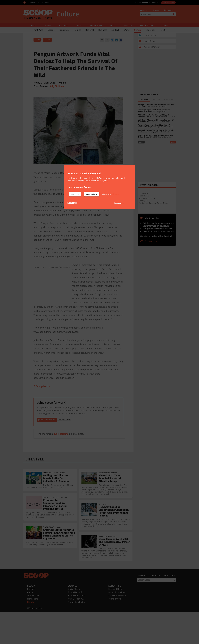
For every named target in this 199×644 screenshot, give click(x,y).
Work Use (75, 194)
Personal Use (92, 194)
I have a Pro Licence (111, 194)
